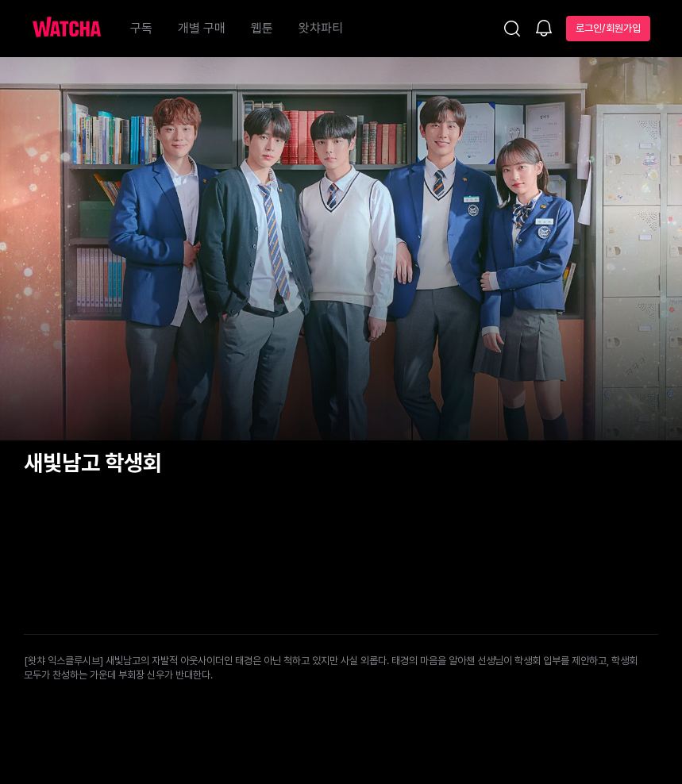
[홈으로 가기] (75, 29)
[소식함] (544, 29)
